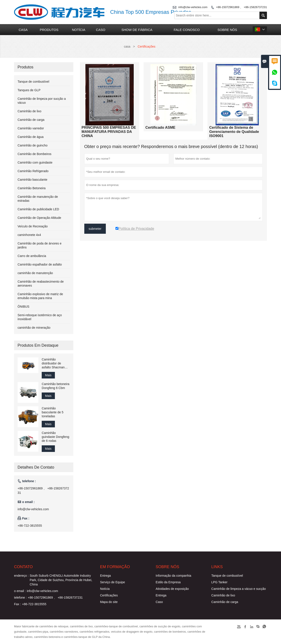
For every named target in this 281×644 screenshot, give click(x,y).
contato (23, 567)
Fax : (17, 604)
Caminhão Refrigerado (33, 171)
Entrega (105, 576)
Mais (48, 375)
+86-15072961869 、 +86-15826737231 (241, 7)
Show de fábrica (137, 30)
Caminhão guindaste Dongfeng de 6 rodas (55, 437)
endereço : (21, 576)
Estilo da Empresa (168, 582)
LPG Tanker (220, 582)
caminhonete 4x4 (29, 235)
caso (101, 30)
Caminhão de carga (31, 120)
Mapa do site (109, 602)
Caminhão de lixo (29, 111)
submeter (95, 229)
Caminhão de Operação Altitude (39, 218)
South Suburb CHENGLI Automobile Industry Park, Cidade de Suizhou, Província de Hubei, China (61, 580)
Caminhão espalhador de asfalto (40, 264)
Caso (159, 602)
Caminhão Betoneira (32, 188)
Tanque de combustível (33, 82)
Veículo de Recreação (33, 226)
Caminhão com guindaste (35, 162)
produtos (49, 30)
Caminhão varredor (31, 128)
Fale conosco (187, 30)
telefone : (20, 598)
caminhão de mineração (34, 328)
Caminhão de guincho (32, 145)
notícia (79, 30)
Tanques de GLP (29, 90)
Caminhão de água (31, 137)
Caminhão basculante (32, 180)
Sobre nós (227, 30)
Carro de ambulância (32, 256)
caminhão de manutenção (35, 273)
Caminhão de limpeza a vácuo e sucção (239, 589)
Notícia (105, 589)
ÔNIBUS (23, 307)
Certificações (109, 595)
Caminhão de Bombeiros (34, 154)
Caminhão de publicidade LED (38, 209)
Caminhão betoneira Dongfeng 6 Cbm (56, 386)
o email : (20, 591)
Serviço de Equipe (113, 582)
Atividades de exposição (172, 589)
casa (23, 30)
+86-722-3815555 (30, 526)
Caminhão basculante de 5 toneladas (53, 412)
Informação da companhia (173, 576)
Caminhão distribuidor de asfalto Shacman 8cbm (53, 363)
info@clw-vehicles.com (193, 7)
